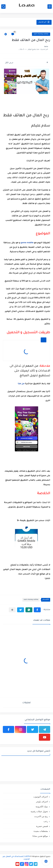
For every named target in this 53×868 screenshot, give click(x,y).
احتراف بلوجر (42, 802)
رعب (46, 821)
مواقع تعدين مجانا (40, 836)
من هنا (21, 384)
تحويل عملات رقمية (39, 811)
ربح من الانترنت (41, 816)
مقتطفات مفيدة (41, 831)
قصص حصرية (42, 826)
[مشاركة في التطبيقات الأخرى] (12, 610)
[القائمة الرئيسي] (50, 7)
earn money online (41, 34)
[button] (37, 610)
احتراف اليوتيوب (41, 797)
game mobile (27, 243)
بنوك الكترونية (42, 806)
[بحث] (3, 7)
